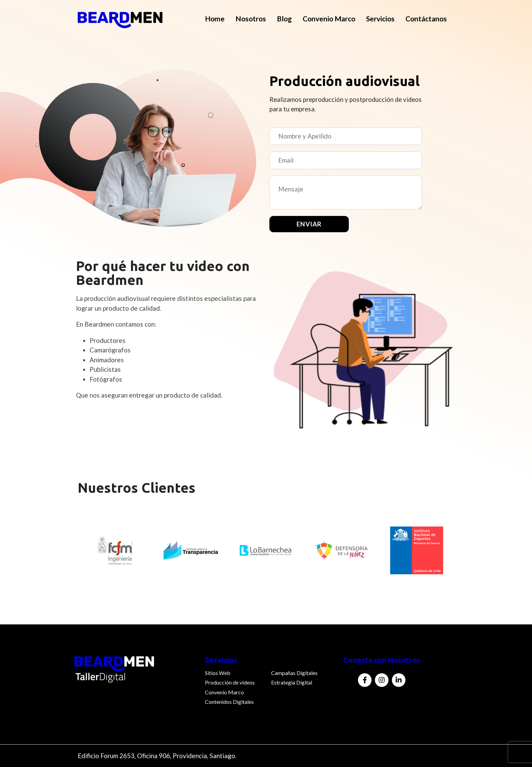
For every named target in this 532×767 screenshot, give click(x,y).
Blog (284, 19)
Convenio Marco (329, 19)
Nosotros (251, 19)
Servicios (380, 19)
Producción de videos (230, 682)
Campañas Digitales (294, 673)
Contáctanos (426, 19)
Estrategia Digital (292, 682)
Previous (73, 559)
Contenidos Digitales (229, 702)
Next (459, 559)
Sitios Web (218, 673)
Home (215, 19)
